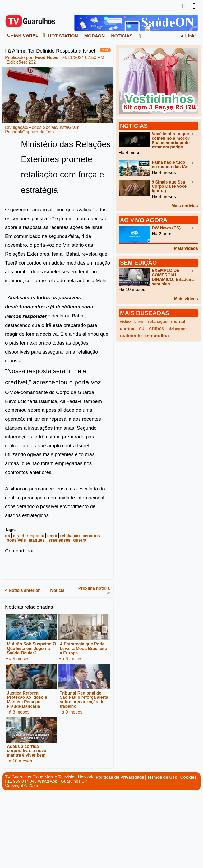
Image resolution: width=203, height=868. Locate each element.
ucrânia (128, 329)
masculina (157, 336)
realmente (131, 336)
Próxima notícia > (94, 590)
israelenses (59, 540)
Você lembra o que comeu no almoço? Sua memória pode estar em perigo (171, 140)
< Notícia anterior (22, 590)
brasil (139, 321)
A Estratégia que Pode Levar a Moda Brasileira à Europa (84, 648)
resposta (36, 536)
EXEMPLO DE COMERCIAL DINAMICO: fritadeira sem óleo (173, 277)
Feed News (47, 57)
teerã (52, 536)
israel (19, 536)
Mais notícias (185, 206)
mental (178, 322)
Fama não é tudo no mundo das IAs (170, 165)
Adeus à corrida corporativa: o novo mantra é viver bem (27, 751)
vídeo (125, 322)
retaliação (70, 536)
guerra (80, 540)
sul (142, 329)
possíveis (16, 540)
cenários (91, 536)
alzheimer (177, 329)
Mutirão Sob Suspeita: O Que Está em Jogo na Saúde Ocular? (31, 648)
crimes (157, 329)
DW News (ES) (166, 228)
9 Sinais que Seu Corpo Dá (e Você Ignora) (169, 186)
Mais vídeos (186, 248)
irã (8, 536)
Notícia (57, 590)
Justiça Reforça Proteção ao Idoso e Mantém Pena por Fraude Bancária (27, 699)
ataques (36, 540)
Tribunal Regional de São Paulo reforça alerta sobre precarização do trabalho (84, 699)
